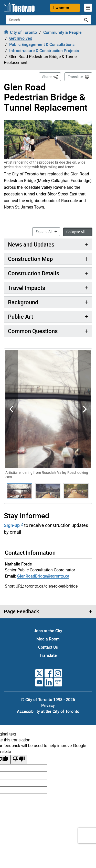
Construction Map (30, 259)
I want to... (63, 8)
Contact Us (48, 647)
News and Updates (31, 244)
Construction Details (34, 273)
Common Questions (33, 331)
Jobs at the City (48, 631)
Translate (75, 77)
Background (23, 302)
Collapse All (79, 232)
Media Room (48, 639)
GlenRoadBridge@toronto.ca (43, 576)
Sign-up (13, 525)
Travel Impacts (26, 288)
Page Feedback (21, 611)
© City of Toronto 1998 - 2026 (48, 700)
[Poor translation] (19, 759)
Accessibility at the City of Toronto (48, 711)
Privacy (48, 705)
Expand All (48, 231)
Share (52, 76)
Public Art (20, 317)
